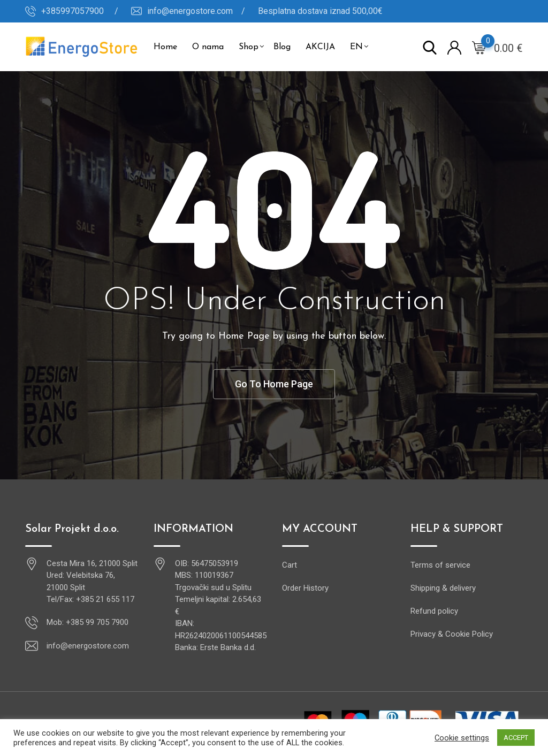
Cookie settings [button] (462, 738)
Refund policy (434, 611)
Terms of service (440, 565)
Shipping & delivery (443, 588)
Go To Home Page (274, 384)
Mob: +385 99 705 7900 (87, 622)
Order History (305, 588)
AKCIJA (320, 47)
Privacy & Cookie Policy (452, 634)
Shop (249, 47)
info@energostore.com (88, 646)
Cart (290, 565)
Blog (282, 47)
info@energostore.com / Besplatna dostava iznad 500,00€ (265, 11)
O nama (208, 47)
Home (165, 47)
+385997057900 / (80, 11)
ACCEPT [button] (516, 738)
